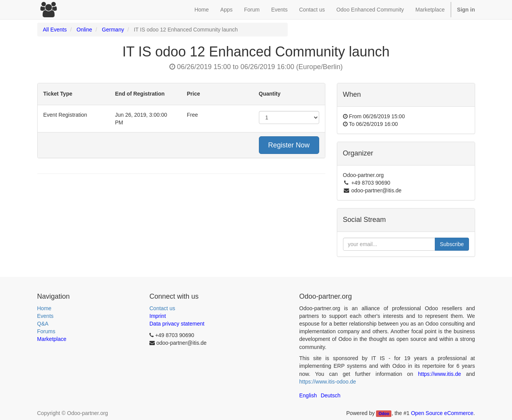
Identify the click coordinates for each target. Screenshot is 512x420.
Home (44, 308)
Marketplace (430, 10)
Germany (113, 30)
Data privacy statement (177, 324)
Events (46, 316)
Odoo (384, 413)
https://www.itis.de (439, 374)
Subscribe (452, 244)
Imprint (158, 316)
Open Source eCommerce (442, 413)
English (308, 395)
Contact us (162, 308)
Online (84, 30)
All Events (55, 30)
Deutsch (331, 395)
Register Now (289, 145)
